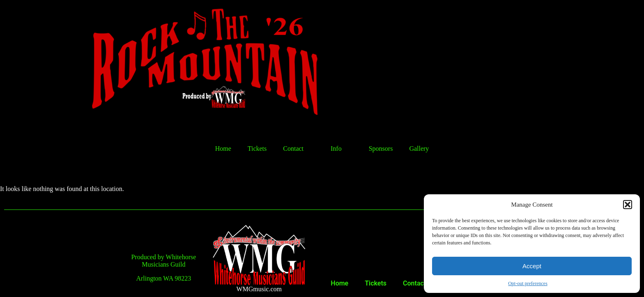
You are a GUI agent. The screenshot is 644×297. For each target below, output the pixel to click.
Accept (532, 266)
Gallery (419, 148)
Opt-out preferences (528, 283)
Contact (299, 149)
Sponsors (381, 148)
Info (342, 149)
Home (223, 148)
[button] (628, 205)
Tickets (257, 148)
